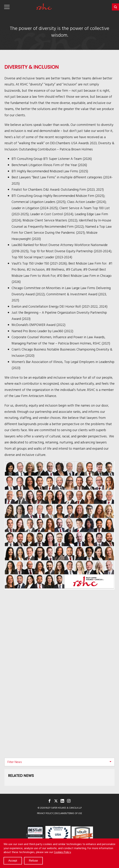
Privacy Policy (45, 813)
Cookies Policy (62, 852)
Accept (13, 861)
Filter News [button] (15, 762)
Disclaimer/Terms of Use (68, 813)
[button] (115, 7)
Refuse (33, 861)
